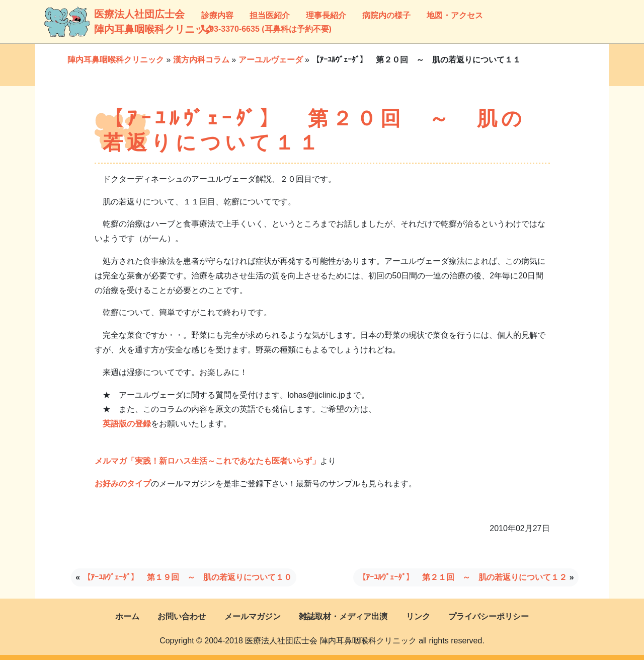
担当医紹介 (270, 15)
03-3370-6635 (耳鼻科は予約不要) (266, 29)
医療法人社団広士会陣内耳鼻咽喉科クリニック (107, 22)
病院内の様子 (386, 15)
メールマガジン (253, 616)
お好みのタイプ (123, 484)
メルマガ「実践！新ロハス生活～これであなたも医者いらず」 (207, 461)
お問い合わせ (182, 616)
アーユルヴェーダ (271, 60)
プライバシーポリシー (489, 616)
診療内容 (217, 15)
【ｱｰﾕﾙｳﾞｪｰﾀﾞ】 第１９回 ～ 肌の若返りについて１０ (187, 577)
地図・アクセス (455, 15)
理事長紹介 (326, 15)
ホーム (127, 616)
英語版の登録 (127, 424)
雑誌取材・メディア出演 (343, 616)
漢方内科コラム (201, 60)
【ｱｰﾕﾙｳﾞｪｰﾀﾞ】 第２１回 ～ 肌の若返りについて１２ (462, 577)
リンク (418, 616)
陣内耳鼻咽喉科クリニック (116, 60)
